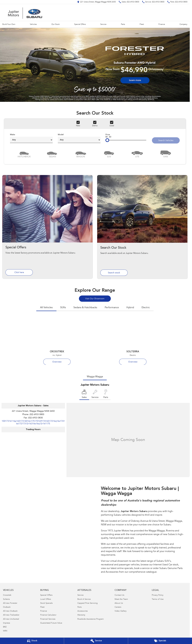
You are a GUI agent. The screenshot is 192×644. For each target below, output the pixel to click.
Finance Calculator (48, 615)
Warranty (81, 615)
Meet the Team (121, 599)
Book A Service (84, 599)
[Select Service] (95, 395)
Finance (162, 24)
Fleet (142, 24)
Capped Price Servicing (88, 603)
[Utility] (137, 154)
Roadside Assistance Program (91, 619)
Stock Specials (46, 603)
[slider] (107, 140)
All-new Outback (10, 611)
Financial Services (48, 619)
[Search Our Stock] (142, 227)
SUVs (63, 308)
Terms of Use (158, 599)
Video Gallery (121, 611)
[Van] (166, 154)
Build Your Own (9, 24)
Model (79, 138)
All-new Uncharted (11, 619)
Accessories (83, 611)
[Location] (84, 395)
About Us (119, 603)
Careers (118, 607)
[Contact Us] (97, 2)
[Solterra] (133, 341)
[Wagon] (81, 154)
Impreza (7, 623)
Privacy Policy (158, 595)
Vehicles (33, 24)
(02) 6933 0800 (37, 415)
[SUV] (109, 154)
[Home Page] (25, 13)
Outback (7, 607)
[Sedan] (52, 154)
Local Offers (46, 599)
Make (31, 138)
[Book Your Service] (96, 641)
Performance (112, 308)
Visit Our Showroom (95, 299)
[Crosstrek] (57, 341)
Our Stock (56, 24)
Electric (146, 308)
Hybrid (130, 308)
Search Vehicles (166, 141)
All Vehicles (46, 308)
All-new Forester (10, 603)
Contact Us (119, 595)
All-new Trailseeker (11, 615)
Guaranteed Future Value (51, 623)
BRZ (5, 627)
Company (183, 24)
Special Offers (80, 24)
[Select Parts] (106, 395)
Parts (123, 24)
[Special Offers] (160, 641)
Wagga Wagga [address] (95, 377)
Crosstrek (7, 595)
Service (103, 24)
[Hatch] (24, 154)
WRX (5, 631)
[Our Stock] (32, 641)
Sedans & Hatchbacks (85, 308)
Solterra (6, 599)
